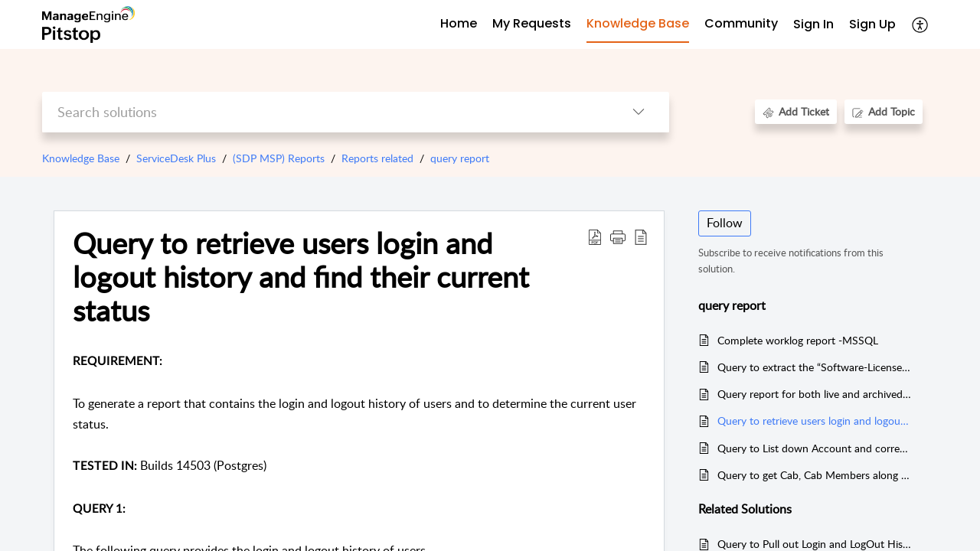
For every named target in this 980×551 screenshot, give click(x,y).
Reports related (377, 158)
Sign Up (872, 24)
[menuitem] (813, 25)
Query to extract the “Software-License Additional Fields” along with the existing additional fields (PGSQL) (814, 367)
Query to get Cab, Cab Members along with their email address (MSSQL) (814, 475)
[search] (325, 112)
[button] (618, 236)
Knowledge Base (81, 158)
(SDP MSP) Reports (279, 158)
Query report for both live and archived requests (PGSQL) (814, 394)
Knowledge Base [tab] (638, 23)
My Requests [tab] (532, 23)
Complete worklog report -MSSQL (798, 340)
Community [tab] (741, 23)
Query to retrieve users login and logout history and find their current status (301, 277)
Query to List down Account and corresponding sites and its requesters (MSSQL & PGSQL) (814, 448)
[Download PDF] (595, 236)
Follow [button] (725, 223)
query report (460, 158)
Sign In (813, 24)
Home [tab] (459, 23)
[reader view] (641, 236)
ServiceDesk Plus (176, 158)
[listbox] (639, 112)
